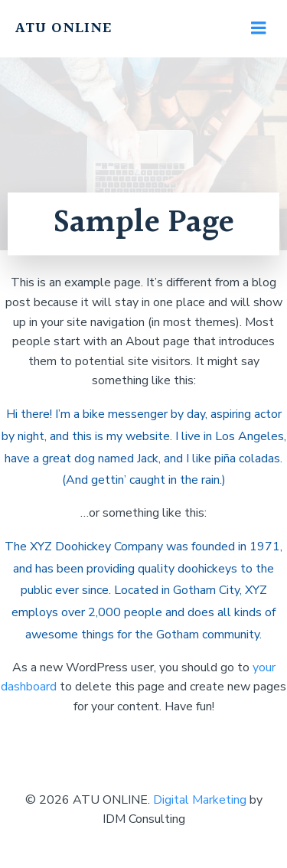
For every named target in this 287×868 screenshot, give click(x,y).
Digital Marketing (200, 800)
